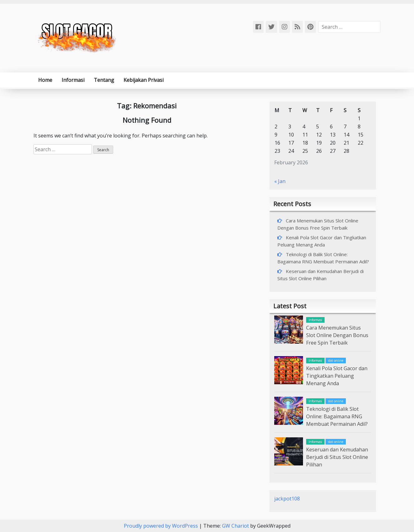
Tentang (104, 80)
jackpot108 (287, 499)
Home (45, 80)
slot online (336, 360)
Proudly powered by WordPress (162, 526)
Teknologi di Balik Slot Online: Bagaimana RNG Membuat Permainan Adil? (337, 416)
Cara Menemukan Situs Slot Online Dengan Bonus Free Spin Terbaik (337, 335)
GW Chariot (235, 526)
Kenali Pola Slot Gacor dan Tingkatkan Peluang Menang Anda (337, 376)
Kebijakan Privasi (144, 80)
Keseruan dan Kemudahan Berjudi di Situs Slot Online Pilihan (337, 457)
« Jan (280, 181)
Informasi (73, 80)
